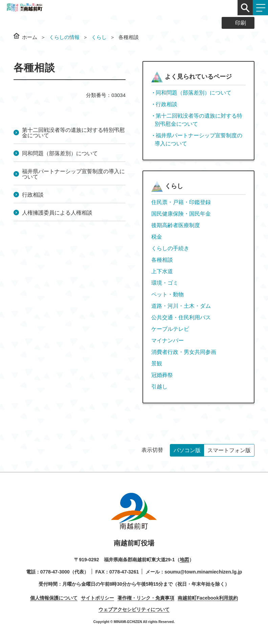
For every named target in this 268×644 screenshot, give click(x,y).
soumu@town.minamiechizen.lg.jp (203, 572)
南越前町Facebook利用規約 (208, 598)
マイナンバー (167, 340)
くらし (99, 37)
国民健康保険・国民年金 (181, 214)
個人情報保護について (54, 598)
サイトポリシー (97, 598)
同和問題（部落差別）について (60, 153)
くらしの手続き (170, 248)
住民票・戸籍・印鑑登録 (181, 202)
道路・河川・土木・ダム (181, 306)
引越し (159, 387)
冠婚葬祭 (162, 375)
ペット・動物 (167, 294)
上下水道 (162, 271)
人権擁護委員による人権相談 (57, 213)
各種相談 (162, 260)
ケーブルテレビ (170, 329)
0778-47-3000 (55, 572)
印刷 (241, 23)
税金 (157, 237)
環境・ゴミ (165, 283)
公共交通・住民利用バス (181, 317)
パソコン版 (187, 450)
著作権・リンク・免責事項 (146, 598)
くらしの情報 (64, 37)
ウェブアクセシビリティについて (134, 609)
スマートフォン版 (229, 450)
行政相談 (33, 195)
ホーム (30, 37)
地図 (184, 560)
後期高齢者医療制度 (176, 225)
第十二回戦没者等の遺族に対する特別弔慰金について (73, 133)
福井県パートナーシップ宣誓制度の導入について (73, 174)
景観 (157, 364)
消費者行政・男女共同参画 (184, 352)
